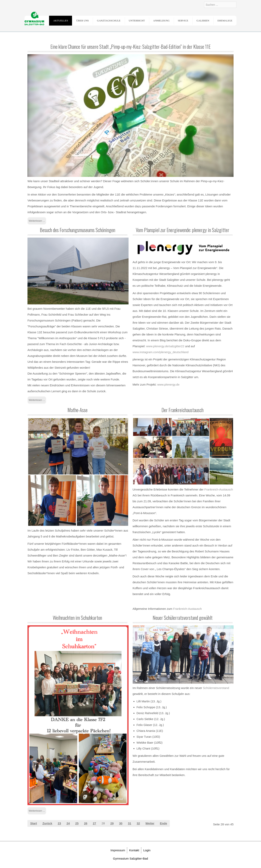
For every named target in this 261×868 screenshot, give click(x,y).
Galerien (203, 21)
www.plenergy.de (168, 384)
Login (147, 850)
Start (34, 823)
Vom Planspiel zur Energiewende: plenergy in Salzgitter (183, 230)
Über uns (82, 21)
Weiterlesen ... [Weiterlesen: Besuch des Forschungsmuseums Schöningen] (37, 400)
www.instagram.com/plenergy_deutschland (161, 352)
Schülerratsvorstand (216, 688)
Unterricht (137, 21)
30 (121, 823)
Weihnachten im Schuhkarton (77, 618)
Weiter (150, 823)
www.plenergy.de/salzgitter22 (165, 346)
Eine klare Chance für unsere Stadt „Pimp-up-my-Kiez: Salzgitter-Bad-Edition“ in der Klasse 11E (130, 46)
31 (130, 823)
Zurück (47, 823)
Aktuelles (61, 21)
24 (68, 823)
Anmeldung (161, 21)
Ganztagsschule (109, 21)
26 (86, 823)
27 (94, 823)
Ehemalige (225, 21)
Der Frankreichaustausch (183, 410)
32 (138, 823)
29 (112, 823)
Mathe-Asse (78, 410)
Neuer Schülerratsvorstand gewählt (183, 618)
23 (59, 823)
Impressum (118, 850)
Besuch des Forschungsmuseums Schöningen (78, 230)
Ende (164, 823)
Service (183, 21)
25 (77, 823)
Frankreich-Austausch (219, 489)
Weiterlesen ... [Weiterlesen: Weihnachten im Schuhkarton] (37, 811)
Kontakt (134, 850)
